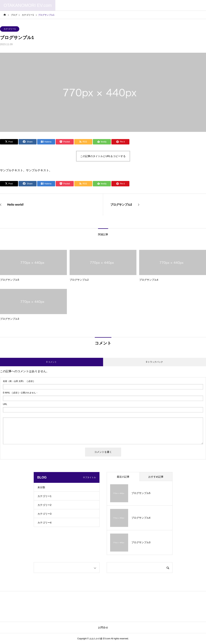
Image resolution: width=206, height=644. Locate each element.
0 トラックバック (154, 362)
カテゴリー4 (45, 523)
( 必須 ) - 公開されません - (20, 393)
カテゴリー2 (45, 505)
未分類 (41, 487)
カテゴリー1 (10, 29)
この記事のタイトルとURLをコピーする (103, 156)
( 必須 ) (18, 381)
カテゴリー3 (45, 514)
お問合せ (103, 627)
